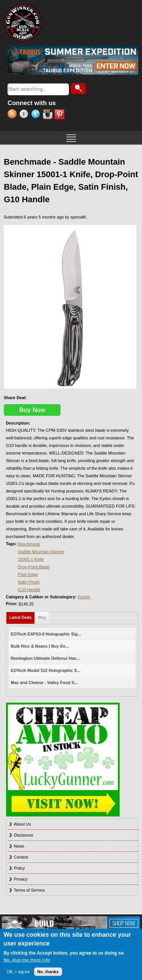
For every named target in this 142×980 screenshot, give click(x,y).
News (19, 846)
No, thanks (48, 972)
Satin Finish (29, 582)
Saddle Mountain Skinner (41, 552)
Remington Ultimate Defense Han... (46, 658)
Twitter (37, 115)
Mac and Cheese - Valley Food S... (44, 683)
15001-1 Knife (31, 559)
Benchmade (29, 544)
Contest (21, 857)
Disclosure (24, 835)
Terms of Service (30, 890)
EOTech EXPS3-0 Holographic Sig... (46, 634)
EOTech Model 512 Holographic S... (46, 670)
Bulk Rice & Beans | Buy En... (40, 646)
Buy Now (32, 410)
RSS (13, 115)
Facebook (25, 115)
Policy (20, 868)
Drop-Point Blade (34, 567)
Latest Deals (22, 616)
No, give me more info (27, 960)
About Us (23, 824)
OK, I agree (18, 972)
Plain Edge (28, 574)
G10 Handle (29, 590)
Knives (84, 597)
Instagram (49, 115)
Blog (42, 617)
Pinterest (60, 115)
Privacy (21, 879)
